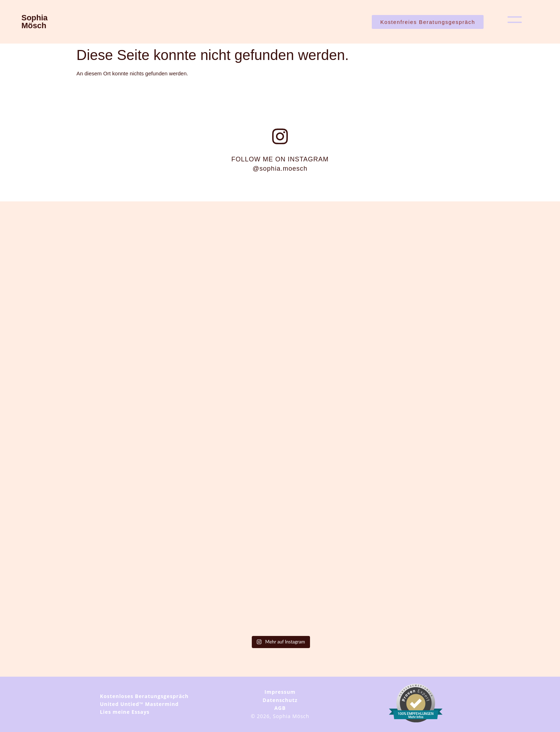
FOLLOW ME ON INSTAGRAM (280, 164)
